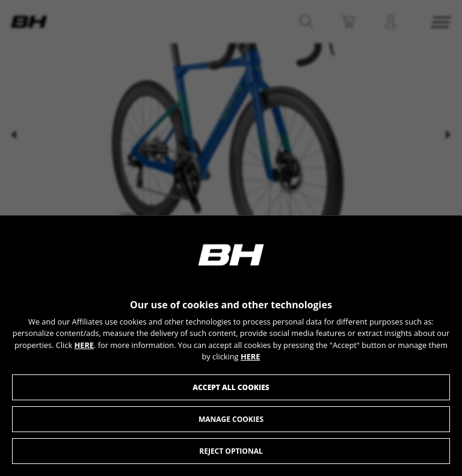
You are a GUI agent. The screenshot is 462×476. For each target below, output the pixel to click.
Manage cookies (231, 419)
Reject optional (231, 451)
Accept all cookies (231, 387)
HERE (84, 345)
